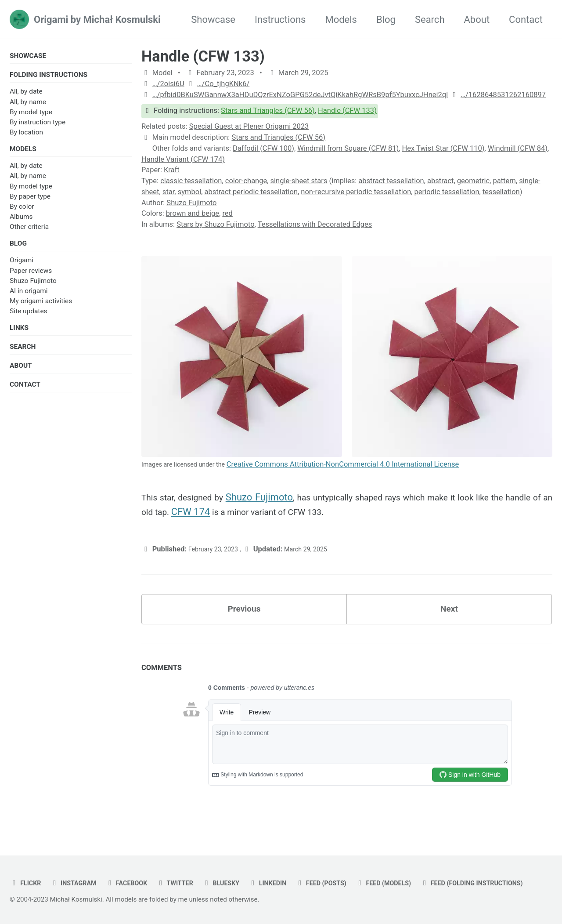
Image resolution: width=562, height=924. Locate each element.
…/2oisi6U (168, 84)
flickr (27, 863)
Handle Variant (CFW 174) (183, 159)
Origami (22, 267)
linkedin (293, 863)
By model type (31, 115)
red (227, 213)
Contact (526, 20)
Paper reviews (31, 277)
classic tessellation (191, 181)
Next (449, 619)
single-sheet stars (299, 181)
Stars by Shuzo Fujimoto (216, 224)
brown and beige (193, 213)
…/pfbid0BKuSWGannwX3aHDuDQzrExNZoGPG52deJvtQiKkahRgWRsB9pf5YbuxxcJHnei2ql (300, 95)
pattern (504, 181)
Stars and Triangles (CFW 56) (268, 111)
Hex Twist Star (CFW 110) (443, 148)
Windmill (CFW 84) (518, 148)
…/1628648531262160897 (503, 95)
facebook (138, 863)
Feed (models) (421, 863)
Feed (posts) (352, 863)
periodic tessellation (447, 192)
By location (26, 135)
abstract (440, 181)
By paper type (30, 201)
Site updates (29, 318)
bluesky (242, 863)
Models (341, 20)
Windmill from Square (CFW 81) (348, 148)
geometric (473, 181)
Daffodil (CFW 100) (263, 148)
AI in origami (29, 297)
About (477, 20)
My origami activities (41, 308)
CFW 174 (251, 517)
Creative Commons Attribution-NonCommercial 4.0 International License (356, 467)
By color (22, 211)
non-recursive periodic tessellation (356, 192)
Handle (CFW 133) (203, 56)
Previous (244, 619)
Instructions (280, 20)
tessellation (501, 192)
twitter (191, 863)
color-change (246, 181)
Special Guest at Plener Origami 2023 (249, 126)
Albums (21, 221)
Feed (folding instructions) (71, 883)
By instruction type (38, 125)
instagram (80, 863)
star (169, 192)
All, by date (26, 94)
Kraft (172, 170)
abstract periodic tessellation (251, 192)
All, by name (28, 105)
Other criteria (29, 232)
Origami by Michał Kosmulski (97, 20)
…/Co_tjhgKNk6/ (223, 84)
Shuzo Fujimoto (33, 287)
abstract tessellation (391, 181)
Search (430, 20)
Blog (386, 20)
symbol (189, 192)
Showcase (213, 20)
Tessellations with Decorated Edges (315, 224)
